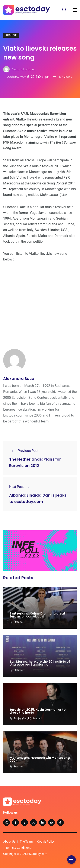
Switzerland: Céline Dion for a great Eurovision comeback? (37, 615)
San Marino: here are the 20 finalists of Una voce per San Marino (40, 663)
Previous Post (24, 451)
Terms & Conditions (18, 848)
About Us (9, 842)
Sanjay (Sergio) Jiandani (28, 718)
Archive (11, 35)
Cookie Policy (46, 842)
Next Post (21, 487)
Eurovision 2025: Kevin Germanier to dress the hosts (38, 711)
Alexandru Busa (19, 379)
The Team (26, 842)
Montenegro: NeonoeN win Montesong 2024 (40, 759)
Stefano (18, 622)
